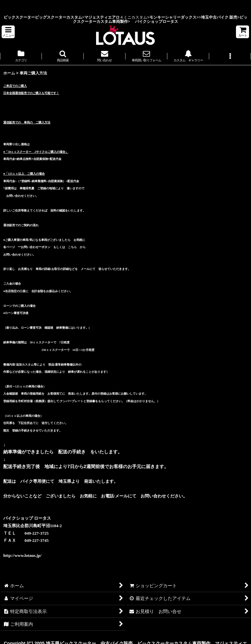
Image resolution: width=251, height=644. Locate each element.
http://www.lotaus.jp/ (22, 555)
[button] (8, 32)
